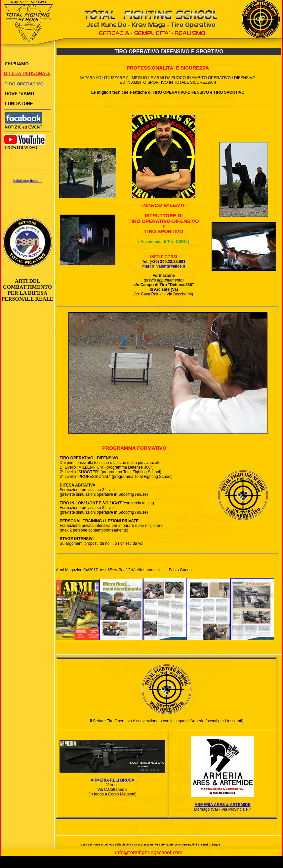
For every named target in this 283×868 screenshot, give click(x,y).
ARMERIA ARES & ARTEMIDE (222, 805)
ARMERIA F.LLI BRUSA (112, 780)
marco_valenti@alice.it (164, 266)
